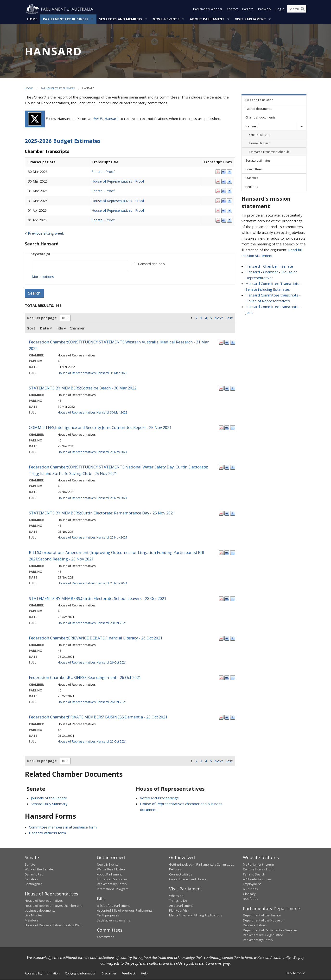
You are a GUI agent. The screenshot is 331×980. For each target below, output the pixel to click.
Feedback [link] (129, 973)
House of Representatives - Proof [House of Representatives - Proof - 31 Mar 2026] (118, 201)
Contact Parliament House (188, 879)
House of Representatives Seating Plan (53, 925)
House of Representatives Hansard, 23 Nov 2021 (92, 583)
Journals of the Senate (49, 798)
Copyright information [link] (81, 973)
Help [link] (144, 973)
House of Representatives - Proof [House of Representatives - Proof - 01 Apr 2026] (118, 210)
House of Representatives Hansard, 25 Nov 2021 (92, 452)
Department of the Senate (262, 915)
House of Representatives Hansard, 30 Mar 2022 (92, 412)
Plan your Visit (179, 910)
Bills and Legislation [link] (259, 100)
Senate (30, 864)
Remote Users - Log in (259, 869)
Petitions (175, 869)
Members (32, 920)
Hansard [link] (252, 126)
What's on (176, 896)
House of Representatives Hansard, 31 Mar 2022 (92, 373)
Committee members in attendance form (63, 827)
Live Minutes (34, 915)
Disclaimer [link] (109, 973)
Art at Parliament (181, 906)
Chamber (77, 328)
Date (46, 328)
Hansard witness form (47, 833)
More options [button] (43, 277)
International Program (113, 889)
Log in (280, 9)
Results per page (42, 318)
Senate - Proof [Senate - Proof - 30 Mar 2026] (103, 172)
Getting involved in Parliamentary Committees (202, 864)
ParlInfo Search (254, 874)
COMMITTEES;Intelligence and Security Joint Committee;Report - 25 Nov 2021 (100, 428)
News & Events (166, 19)
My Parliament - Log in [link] (258, 864)
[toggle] (301, 126)
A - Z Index (251, 889)
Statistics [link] (252, 178)
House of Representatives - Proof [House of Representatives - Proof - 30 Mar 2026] (118, 181)
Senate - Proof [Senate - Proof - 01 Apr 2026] (103, 220)
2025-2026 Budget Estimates (63, 141)
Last (229, 318)
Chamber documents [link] (261, 118)
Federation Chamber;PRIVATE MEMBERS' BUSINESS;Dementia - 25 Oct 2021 (98, 717)
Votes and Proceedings (159, 798)
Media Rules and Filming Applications (196, 915)
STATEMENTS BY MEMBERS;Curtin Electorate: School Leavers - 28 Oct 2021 (98, 598)
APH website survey (257, 879)
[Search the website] (297, 9)
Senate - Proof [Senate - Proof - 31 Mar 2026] (103, 191)
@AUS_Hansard (106, 118)
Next (219, 318)
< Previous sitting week (44, 233)
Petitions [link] (252, 187)
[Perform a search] (303, 9)
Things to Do (178, 901)
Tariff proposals (108, 915)
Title (61, 328)
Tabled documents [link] (259, 109)
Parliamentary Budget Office (263, 935)
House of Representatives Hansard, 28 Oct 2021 (92, 623)
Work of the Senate (39, 869)
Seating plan (34, 884)
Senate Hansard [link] (260, 135)
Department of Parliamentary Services (270, 930)
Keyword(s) (40, 254)
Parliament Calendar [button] (208, 9)
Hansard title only (151, 264)
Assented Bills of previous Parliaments (125, 910)
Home (32, 19)
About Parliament (207, 19)
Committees (106, 937)
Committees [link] (254, 169)
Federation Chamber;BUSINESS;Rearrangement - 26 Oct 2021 (85, 678)
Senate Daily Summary (49, 804)
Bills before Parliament (113, 906)
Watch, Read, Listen (111, 869)
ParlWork (265, 9)
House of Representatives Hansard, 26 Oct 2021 (92, 662)
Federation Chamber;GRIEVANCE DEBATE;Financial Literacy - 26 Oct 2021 (96, 638)
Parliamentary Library (112, 884)
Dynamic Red (34, 874)
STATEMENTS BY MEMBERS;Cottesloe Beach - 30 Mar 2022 (83, 388)
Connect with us (181, 874)
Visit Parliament (251, 19)
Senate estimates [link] (258, 160)
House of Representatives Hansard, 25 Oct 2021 (92, 742)
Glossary (249, 894)
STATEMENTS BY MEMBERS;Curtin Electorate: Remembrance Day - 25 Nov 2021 (102, 513)
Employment (252, 884)
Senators (31, 879)
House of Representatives (44, 901)
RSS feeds (251, 899)
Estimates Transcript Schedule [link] (269, 152)
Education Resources (112, 879)
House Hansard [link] (260, 143)
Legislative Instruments (114, 920)
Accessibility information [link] (42, 973)
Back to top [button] (296, 973)
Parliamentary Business (66, 19)
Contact (232, 9)
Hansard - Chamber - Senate (269, 266)
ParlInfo (248, 9)
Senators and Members (121, 19)
